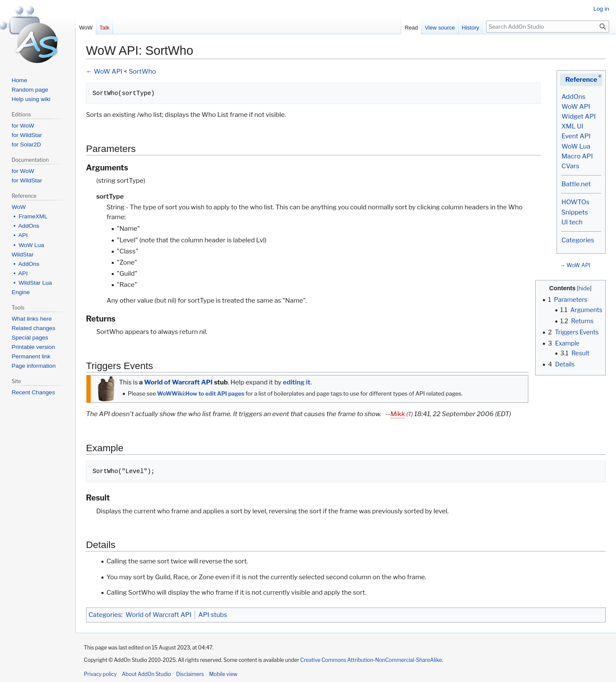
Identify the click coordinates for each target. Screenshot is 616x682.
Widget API (578, 116)
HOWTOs (575, 202)
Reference (581, 80)
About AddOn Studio (147, 674)
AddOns (573, 97)
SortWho (142, 71)
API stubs (213, 615)
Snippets (575, 212)
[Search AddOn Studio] (548, 27)
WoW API (576, 107)
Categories (577, 240)
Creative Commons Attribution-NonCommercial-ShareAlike (371, 660)
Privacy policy (100, 674)
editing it (296, 382)
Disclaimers (190, 674)
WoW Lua (576, 146)
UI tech (572, 222)
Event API (576, 136)
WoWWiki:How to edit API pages (201, 393)
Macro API (577, 156)
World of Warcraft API (178, 382)
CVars (570, 166)
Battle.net (576, 184)
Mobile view (223, 674)
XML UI (572, 126)
